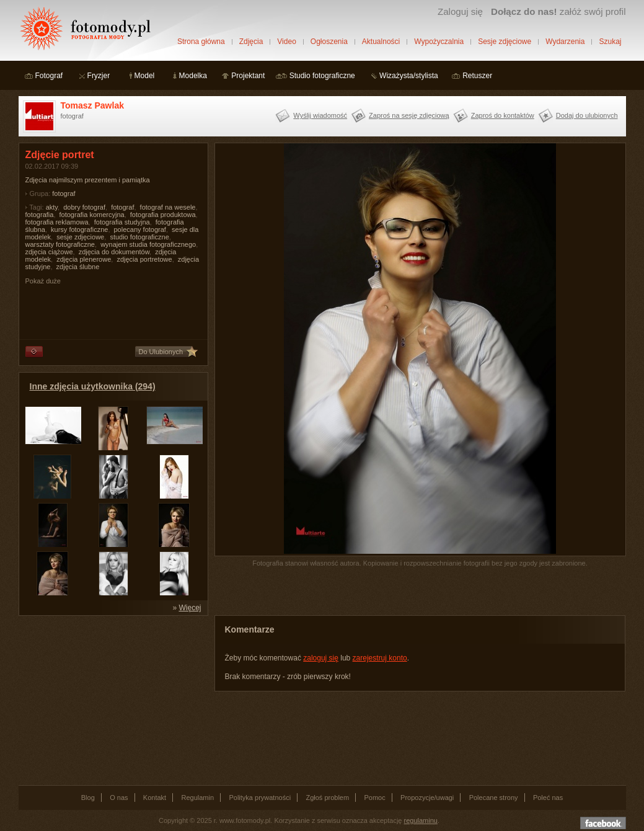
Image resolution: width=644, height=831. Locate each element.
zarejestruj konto (380, 658)
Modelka (193, 76)
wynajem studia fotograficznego (148, 244)
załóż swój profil (558, 11)
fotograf (64, 193)
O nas (119, 798)
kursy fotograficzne (79, 229)
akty (52, 207)
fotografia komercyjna (92, 215)
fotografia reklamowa (57, 222)
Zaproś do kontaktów (503, 115)
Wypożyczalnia (439, 42)
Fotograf (49, 76)
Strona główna (201, 42)
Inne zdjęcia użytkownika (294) (93, 386)
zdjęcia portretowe (144, 259)
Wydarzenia (565, 42)
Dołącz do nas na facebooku (603, 823)
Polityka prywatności (260, 798)
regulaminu (421, 820)
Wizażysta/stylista (409, 76)
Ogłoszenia (329, 42)
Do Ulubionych (161, 352)
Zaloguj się (460, 11)
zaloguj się (321, 658)
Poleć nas (548, 798)
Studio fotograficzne (322, 76)
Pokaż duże (43, 281)
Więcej (190, 608)
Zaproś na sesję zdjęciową (409, 115)
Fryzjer (99, 76)
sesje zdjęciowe (80, 237)
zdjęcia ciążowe (49, 252)
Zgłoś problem (327, 798)
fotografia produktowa (163, 215)
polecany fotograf (140, 229)
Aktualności (381, 42)
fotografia (40, 215)
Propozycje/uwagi (427, 798)
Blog (88, 798)
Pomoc (375, 798)
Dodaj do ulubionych (587, 115)
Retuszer (477, 76)
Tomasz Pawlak (92, 105)
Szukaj (610, 42)
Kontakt (155, 798)
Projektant (248, 76)
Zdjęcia (251, 42)
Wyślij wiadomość (320, 115)
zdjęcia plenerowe (84, 259)
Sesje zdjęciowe (505, 42)
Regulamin (198, 798)
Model (145, 76)
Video (286, 42)
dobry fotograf (84, 207)
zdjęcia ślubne (78, 267)
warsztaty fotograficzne (60, 244)
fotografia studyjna (122, 222)
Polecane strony (494, 798)
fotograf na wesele (168, 207)
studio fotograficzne (139, 237)
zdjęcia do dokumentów (114, 252)
